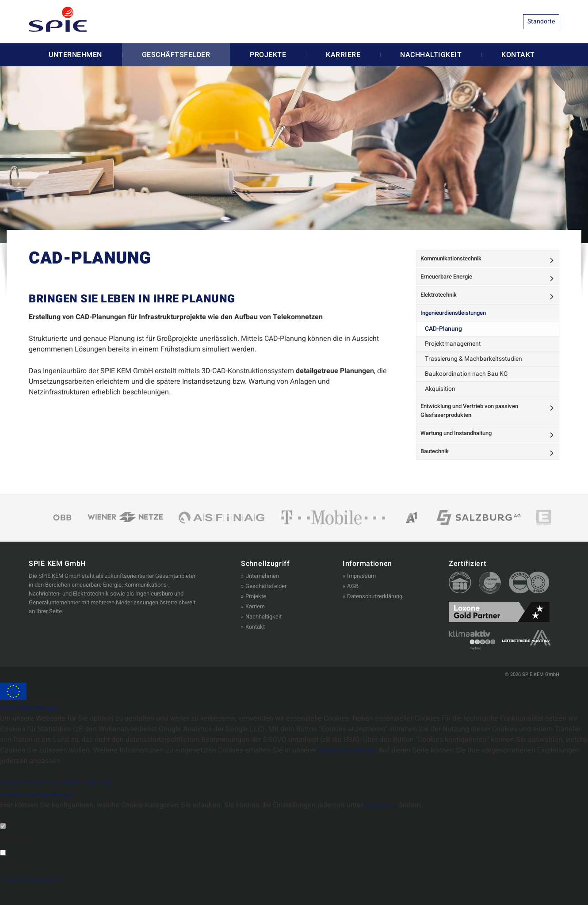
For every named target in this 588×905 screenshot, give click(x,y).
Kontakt (518, 55)
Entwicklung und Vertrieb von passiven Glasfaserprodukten (476, 422)
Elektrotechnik (442, 304)
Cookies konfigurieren (99, 802)
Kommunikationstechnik (456, 260)
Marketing (15, 885)
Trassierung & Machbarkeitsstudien (472, 371)
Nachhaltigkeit (431, 55)
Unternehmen (75, 55)
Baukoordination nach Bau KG (465, 385)
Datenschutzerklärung (375, 617)
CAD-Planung (444, 342)
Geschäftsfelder (176, 55)
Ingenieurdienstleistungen (459, 325)
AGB (353, 607)
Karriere (343, 55)
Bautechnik (438, 470)
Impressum (361, 597)
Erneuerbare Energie (451, 282)
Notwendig (16, 859)
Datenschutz (385, 826)
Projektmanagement (453, 357)
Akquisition (442, 399)
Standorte (541, 21)
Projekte (268, 55)
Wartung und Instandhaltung (462, 449)
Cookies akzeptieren (32, 802)
